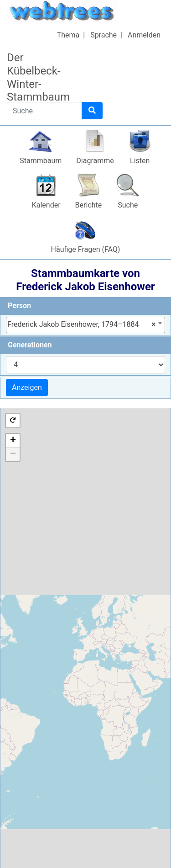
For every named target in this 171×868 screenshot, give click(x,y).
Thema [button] (68, 35)
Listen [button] (140, 161)
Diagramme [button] (95, 161)
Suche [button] (128, 205)
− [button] (13, 454)
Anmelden (144, 35)
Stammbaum (41, 161)
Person (19, 306)
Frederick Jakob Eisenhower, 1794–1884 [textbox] (81, 325)
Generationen (30, 345)
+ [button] (13, 441)
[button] (13, 421)
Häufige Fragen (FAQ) (86, 249)
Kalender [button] (46, 205)
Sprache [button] (104, 35)
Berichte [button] (89, 205)
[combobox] (85, 325)
